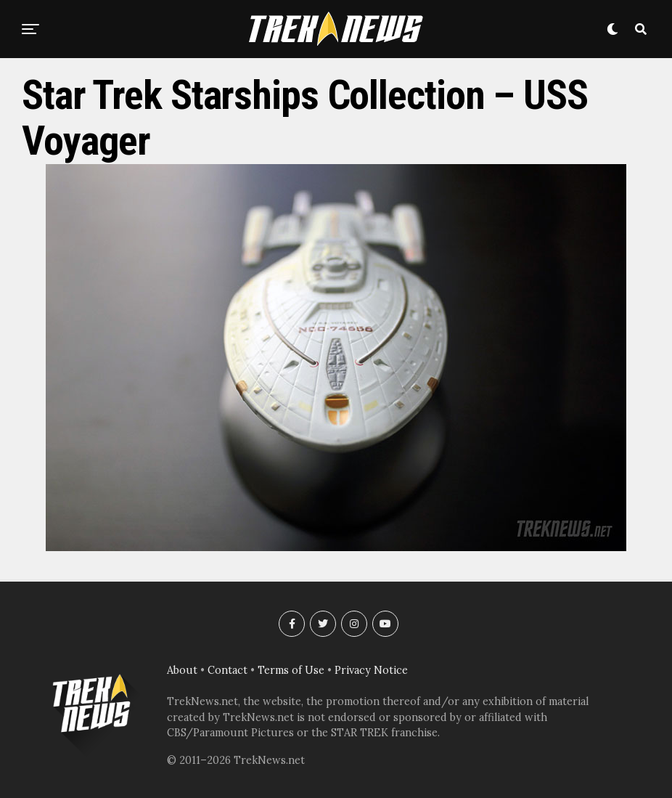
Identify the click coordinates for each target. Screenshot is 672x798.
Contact (228, 670)
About (182, 670)
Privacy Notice (371, 670)
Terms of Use (291, 670)
